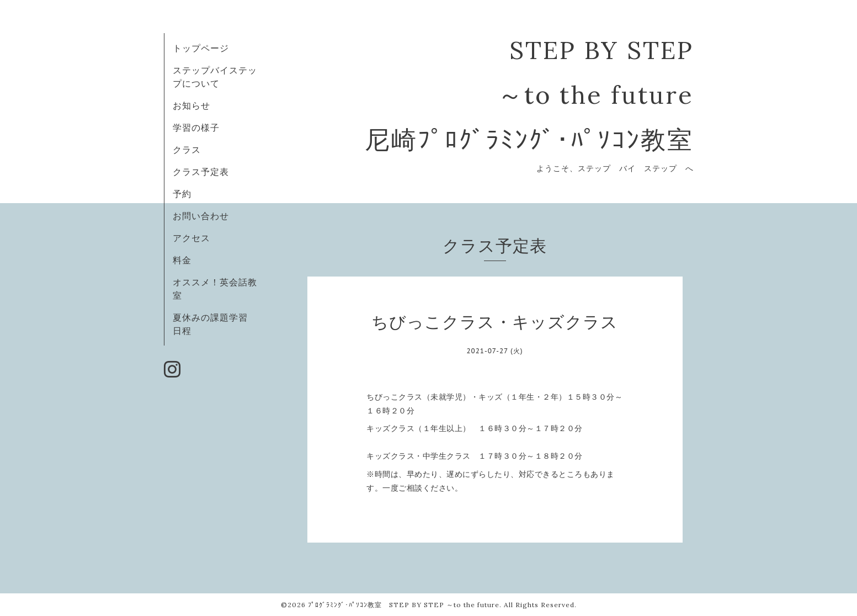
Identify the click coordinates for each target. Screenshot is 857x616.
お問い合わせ (201, 216)
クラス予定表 (201, 172)
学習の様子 (196, 128)
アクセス (191, 238)
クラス (187, 150)
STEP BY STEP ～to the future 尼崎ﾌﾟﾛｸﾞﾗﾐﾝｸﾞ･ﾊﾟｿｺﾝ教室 (529, 95)
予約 (182, 194)
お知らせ (191, 105)
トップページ (201, 48)
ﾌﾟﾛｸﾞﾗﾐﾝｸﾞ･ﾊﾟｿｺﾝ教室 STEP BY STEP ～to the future (404, 605)
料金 (182, 260)
